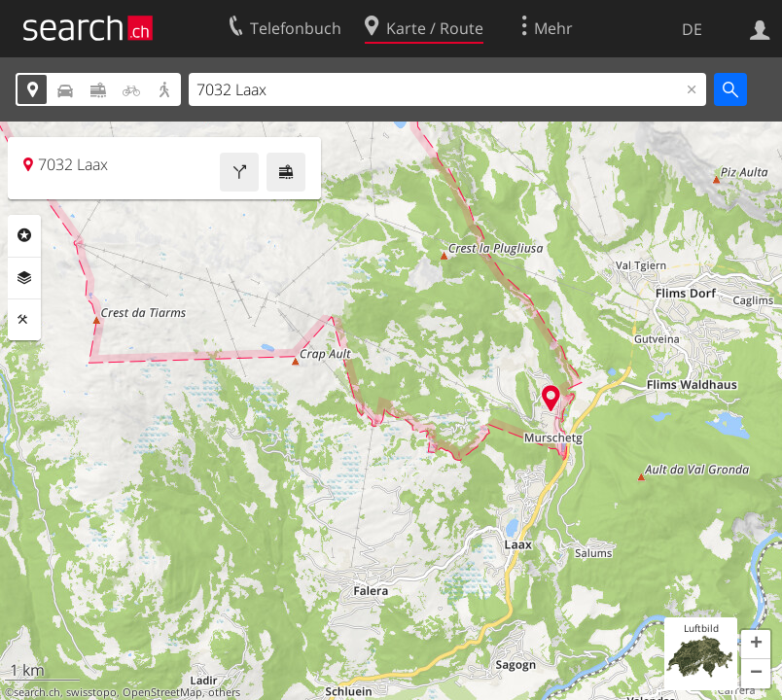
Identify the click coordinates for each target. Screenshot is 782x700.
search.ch (37, 692)
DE (692, 29)
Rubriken (24, 235)
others (224, 692)
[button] (756, 645)
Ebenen (24, 278)
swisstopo (91, 692)
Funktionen (24, 320)
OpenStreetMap (162, 692)
